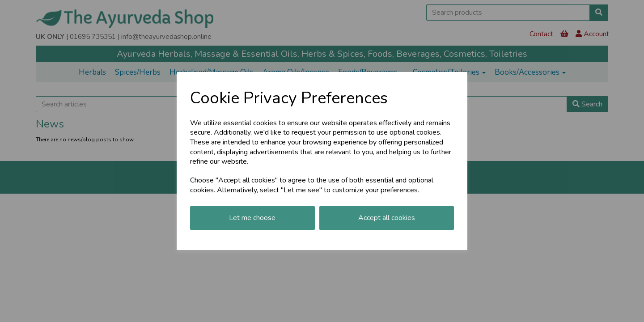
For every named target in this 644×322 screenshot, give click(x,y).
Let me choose (252, 218)
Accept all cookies (387, 218)
